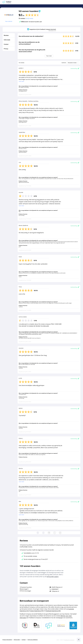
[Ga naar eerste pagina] (38, 533)
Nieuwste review (73, 63)
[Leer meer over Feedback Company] (49, 625)
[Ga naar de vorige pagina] (43, 533)
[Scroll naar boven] (79, 640)
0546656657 (55, 589)
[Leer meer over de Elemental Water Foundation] (73, 625)
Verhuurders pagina (53, 577)
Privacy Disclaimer (7, 640)
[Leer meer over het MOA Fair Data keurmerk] (37, 625)
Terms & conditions (33, 640)
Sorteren (64, 63)
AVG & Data (17, 640)
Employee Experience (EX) (53, 611)
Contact (24, 640)
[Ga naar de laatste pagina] (60, 533)
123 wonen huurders (28, 11)
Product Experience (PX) (36, 611)
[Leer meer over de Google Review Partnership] (61, 625)
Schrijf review (29, 18)
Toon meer (49, 56)
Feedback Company (69, 640)
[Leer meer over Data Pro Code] (25, 625)
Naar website (9, 21)
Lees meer (21, 81)
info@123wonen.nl (57, 587)
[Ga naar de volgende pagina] (55, 533)
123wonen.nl (55, 591)
